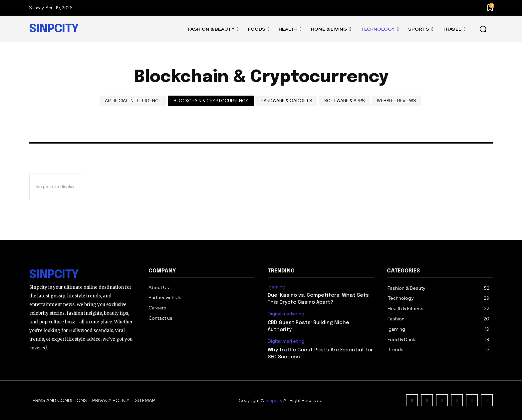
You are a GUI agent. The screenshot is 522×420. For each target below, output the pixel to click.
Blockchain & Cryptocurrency (211, 101)
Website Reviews (396, 101)
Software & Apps (344, 101)
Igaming (276, 287)
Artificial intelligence (133, 101)
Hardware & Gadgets (286, 101)
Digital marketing (286, 314)
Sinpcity (274, 400)
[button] (483, 29)
